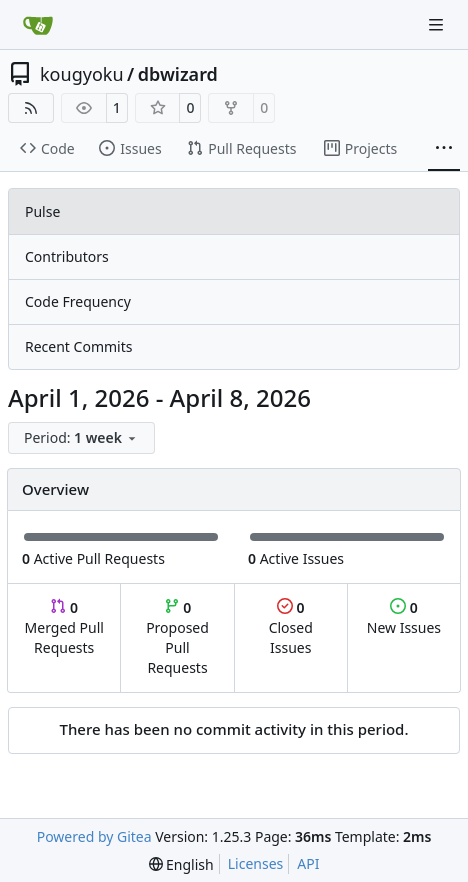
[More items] (444, 149)
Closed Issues (291, 627)
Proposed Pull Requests (177, 637)
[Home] (38, 25)
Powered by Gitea (94, 836)
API (308, 863)
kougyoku (82, 74)
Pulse (42, 211)
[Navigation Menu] (438, 24)
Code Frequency (78, 301)
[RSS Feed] (31, 108)
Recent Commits (78, 346)
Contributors (67, 256)
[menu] (81, 438)
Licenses (256, 863)
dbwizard (178, 74)
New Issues (404, 617)
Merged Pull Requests (64, 627)
